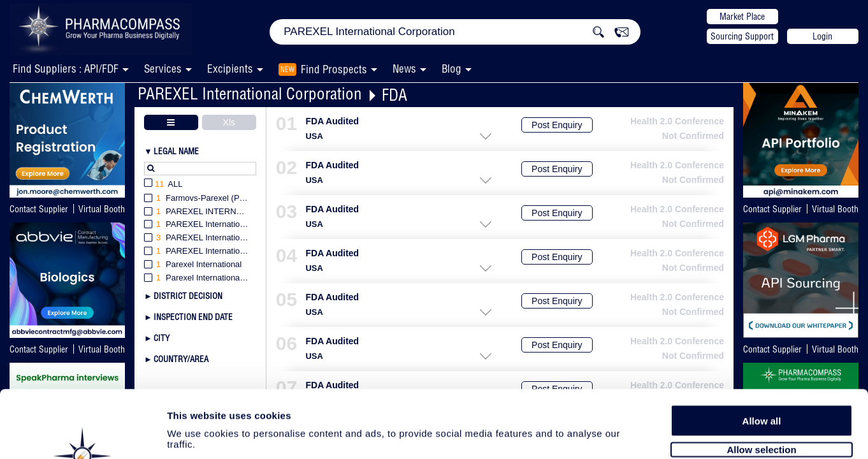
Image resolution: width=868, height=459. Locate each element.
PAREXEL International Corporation (250, 93)
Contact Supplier (39, 209)
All (163, 185)
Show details (669, 434)
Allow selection (761, 381)
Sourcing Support (742, 36)
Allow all (762, 352)
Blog (452, 69)
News (404, 69)
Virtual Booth (102, 209)
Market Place (742, 17)
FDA (394, 95)
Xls (229, 122)
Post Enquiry (557, 125)
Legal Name (176, 151)
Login (822, 36)
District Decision (188, 296)
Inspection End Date (193, 317)
